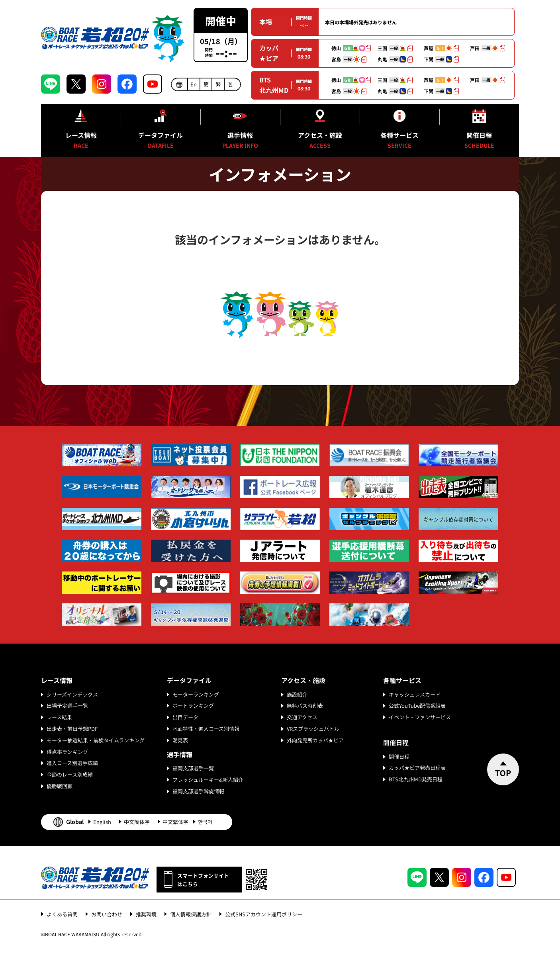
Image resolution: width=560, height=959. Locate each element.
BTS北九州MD (274, 85)
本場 (266, 22)
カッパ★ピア (269, 53)
